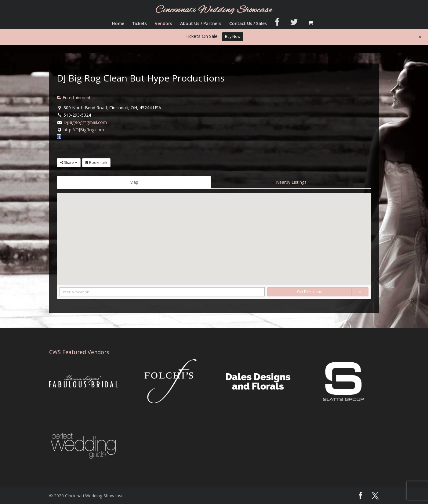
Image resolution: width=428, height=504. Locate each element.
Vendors (163, 24)
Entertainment (74, 98)
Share (69, 163)
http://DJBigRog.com (84, 130)
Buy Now (233, 36)
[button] (214, 233)
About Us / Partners (201, 24)
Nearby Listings (291, 182)
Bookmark (96, 163)
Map (134, 182)
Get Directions (309, 292)
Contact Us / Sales (248, 24)
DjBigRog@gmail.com (85, 122)
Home (118, 24)
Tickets (140, 24)
